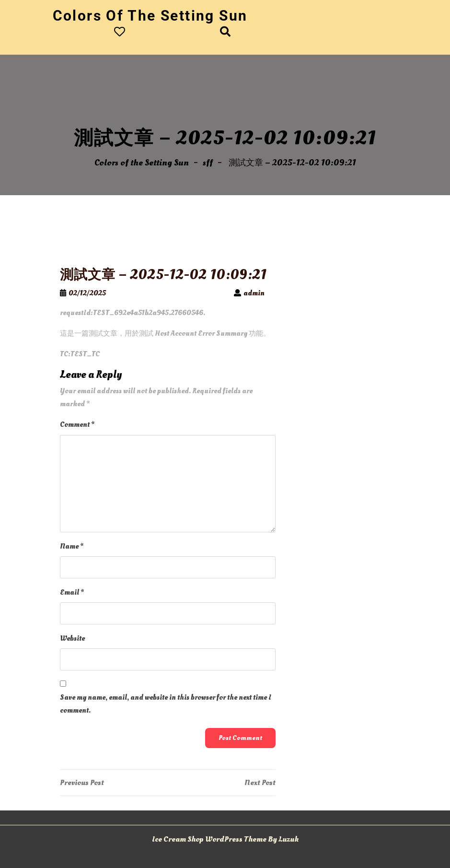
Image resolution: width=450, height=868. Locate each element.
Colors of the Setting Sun (150, 16)
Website (72, 639)
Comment (77, 425)
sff (208, 163)
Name (72, 546)
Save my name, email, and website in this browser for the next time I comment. (166, 704)
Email (72, 592)
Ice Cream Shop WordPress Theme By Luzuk (225, 839)
